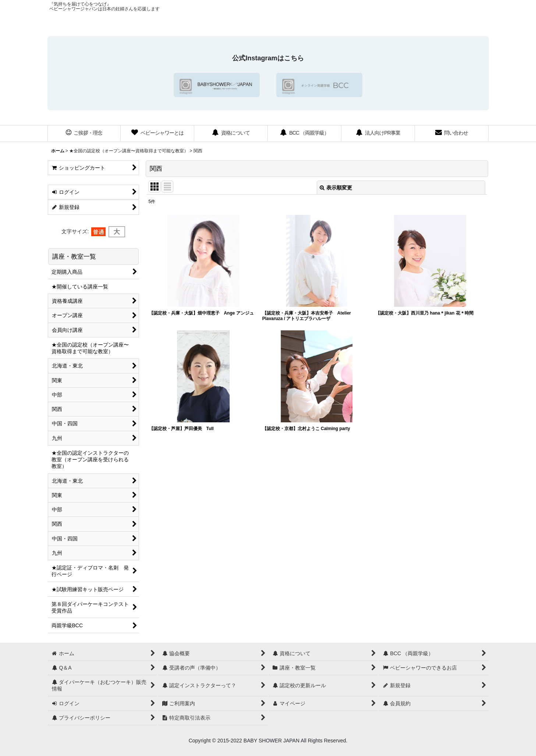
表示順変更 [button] (336, 188)
